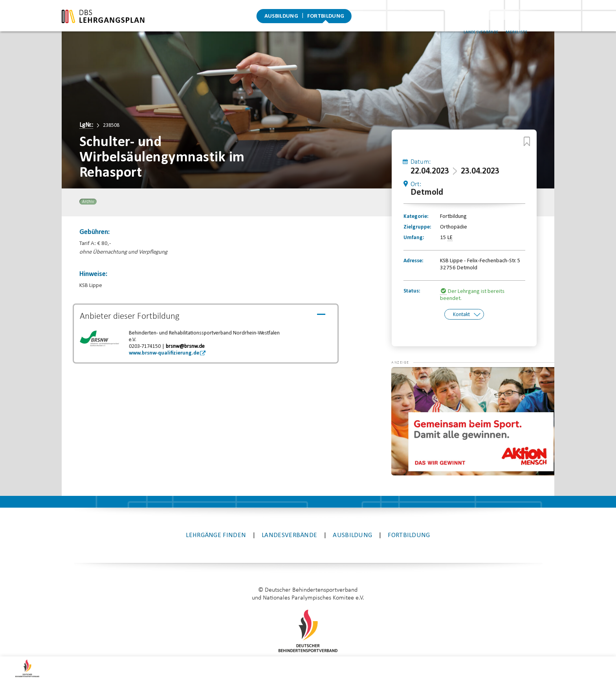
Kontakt (461, 315)
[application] (473, 390)
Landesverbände (496, 23)
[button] (407, 347)
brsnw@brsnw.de (185, 346)
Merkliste (531, 23)
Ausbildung (281, 17)
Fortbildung (326, 17)
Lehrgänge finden (216, 504)
